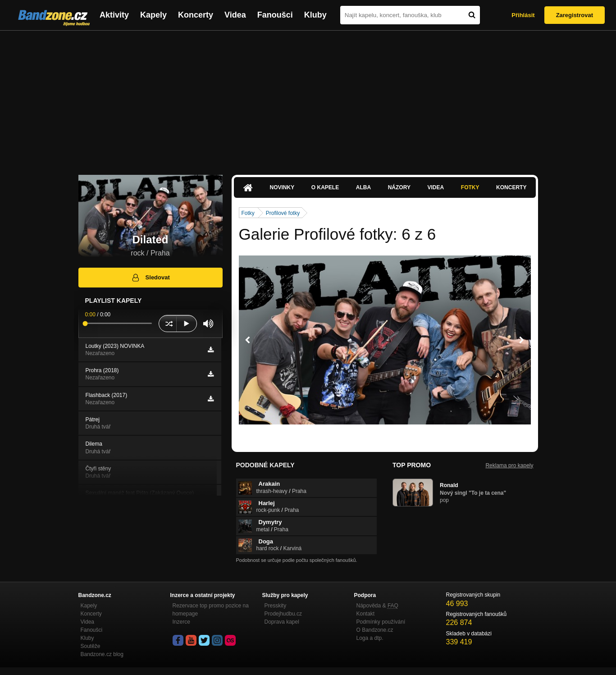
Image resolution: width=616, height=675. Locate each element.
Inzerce (181, 622)
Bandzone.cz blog (102, 654)
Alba (363, 187)
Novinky (282, 187)
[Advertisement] (308, 98)
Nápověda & (377, 606)
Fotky (470, 187)
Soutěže (91, 646)
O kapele (325, 187)
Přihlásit (523, 15)
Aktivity (114, 15)
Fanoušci (275, 15)
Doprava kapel (282, 622)
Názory (399, 187)
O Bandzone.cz (375, 630)
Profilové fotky (283, 213)
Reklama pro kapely (509, 465)
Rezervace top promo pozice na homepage (211, 610)
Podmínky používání (381, 622)
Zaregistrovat (575, 15)
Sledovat (150, 278)
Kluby (315, 15)
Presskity (276, 606)
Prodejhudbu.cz (283, 614)
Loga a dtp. (370, 638)
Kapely (153, 15)
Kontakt (366, 614)
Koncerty (196, 15)
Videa (235, 15)
